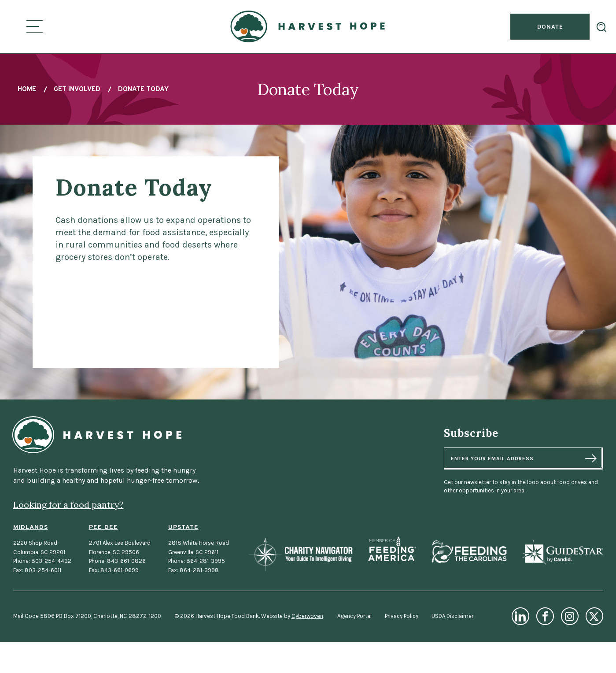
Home (27, 90)
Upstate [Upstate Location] (183, 527)
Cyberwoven (307, 616)
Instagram (570, 616)
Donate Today (143, 90)
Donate (550, 27)
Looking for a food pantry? (68, 505)
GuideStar (563, 552)
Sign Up (591, 458)
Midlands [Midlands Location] (31, 527)
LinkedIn (520, 616)
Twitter (594, 616)
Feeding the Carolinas (469, 552)
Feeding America (392, 549)
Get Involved (77, 90)
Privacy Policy (402, 616)
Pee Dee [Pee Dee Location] (103, 527)
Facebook (545, 616)
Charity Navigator (301, 554)
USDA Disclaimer (452, 616)
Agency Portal (354, 616)
